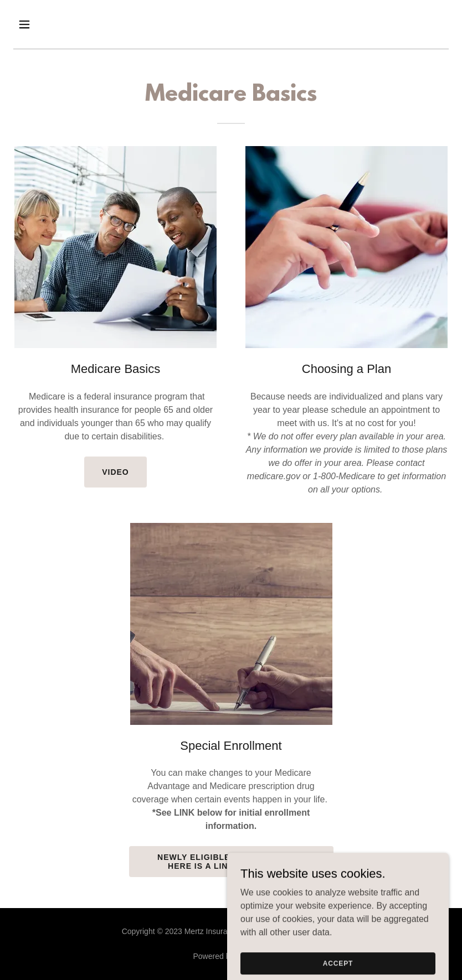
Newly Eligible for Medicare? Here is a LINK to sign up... (231, 862)
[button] (46, 24)
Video (115, 472)
